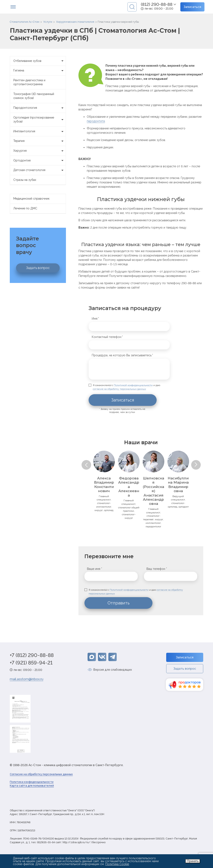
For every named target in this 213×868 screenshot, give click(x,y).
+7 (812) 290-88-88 (32, 655)
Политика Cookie (117, 864)
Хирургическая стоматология (75, 22)
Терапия (40, 141)
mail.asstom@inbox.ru (27, 679)
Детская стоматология (40, 170)
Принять (193, 861)
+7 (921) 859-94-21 (31, 663)
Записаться (192, 7)
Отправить (119, 603)
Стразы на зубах (25, 180)
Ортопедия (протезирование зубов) (40, 120)
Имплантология (40, 131)
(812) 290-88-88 (157, 4)
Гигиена (40, 71)
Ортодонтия (40, 161)
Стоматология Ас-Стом (25, 22)
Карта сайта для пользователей (32, 786)
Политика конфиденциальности (32, 782)
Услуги (48, 22)
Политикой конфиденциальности (133, 385)
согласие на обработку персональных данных (119, 389)
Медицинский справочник (31, 199)
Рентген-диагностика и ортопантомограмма (29, 82)
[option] (104, 481)
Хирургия (40, 151)
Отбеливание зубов (40, 61)
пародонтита (96, 121)
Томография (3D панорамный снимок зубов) (34, 96)
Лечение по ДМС (25, 208)
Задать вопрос (38, 268)
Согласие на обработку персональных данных (41, 774)
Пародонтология (40, 108)
